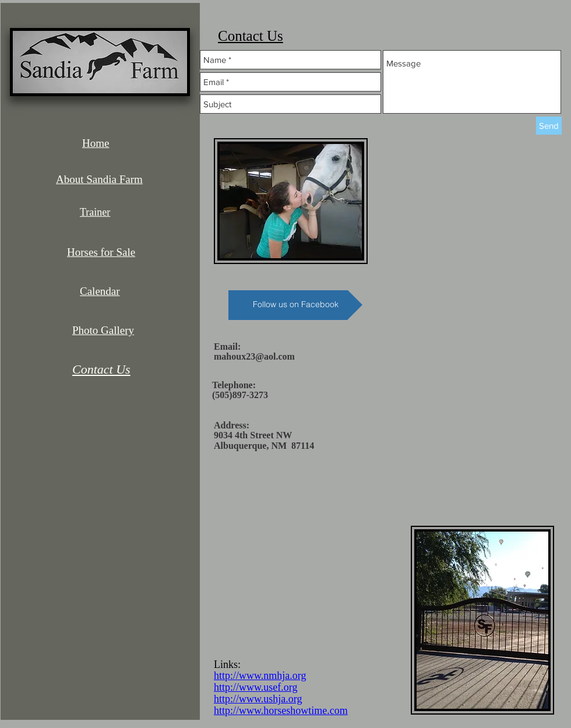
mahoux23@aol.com (254, 356)
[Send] (549, 126)
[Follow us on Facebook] (295, 305)
